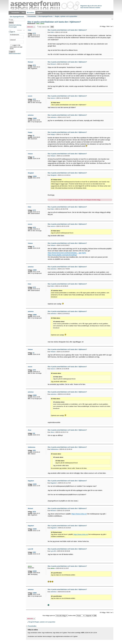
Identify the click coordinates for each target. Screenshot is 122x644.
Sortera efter (76, 616)
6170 (34, 33)
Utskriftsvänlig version (112, 19)
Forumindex (32, 16)
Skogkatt (53, 175)
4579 (34, 65)
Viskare (53, 156)
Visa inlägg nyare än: (55, 616)
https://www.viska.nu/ (79, 514)
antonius (53, 117)
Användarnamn (14, 35)
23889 (35, 118)
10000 (35, 176)
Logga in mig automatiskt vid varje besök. (16, 47)
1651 (34, 450)
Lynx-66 (53, 551)
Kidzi (52, 32)
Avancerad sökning (15, 25)
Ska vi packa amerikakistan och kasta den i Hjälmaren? (54, 22)
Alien (38, 24)
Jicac (52, 432)
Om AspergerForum (46, 16)
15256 (35, 484)
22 (33, 136)
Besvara (31, 27)
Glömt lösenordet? (15, 53)
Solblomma (54, 449)
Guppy (53, 134)
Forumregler (13, 27)
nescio (53, 98)
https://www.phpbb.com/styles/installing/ (62, 255)
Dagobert (54, 483)
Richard (53, 64)
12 (33, 157)
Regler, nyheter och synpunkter (66, 16)
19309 (35, 571)
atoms (42, 24)
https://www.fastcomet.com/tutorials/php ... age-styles (67, 253)
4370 (34, 99)
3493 (34, 552)
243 (34, 433)
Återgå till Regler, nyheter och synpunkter (42, 622)
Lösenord (13, 40)
